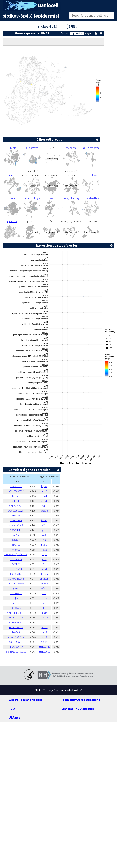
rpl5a (44, 598)
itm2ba (44, 574)
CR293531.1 (16, 574)
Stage (88, 33)
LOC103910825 (16, 511)
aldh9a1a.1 (44, 564)
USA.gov (14, 718)
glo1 (44, 608)
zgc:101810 (44, 652)
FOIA (12, 709)
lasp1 (44, 569)
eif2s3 (44, 589)
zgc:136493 (16, 569)
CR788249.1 (16, 486)
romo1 (44, 622)
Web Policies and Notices (25, 700)
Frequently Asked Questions (81, 700)
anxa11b (44, 579)
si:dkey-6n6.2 (16, 622)
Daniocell (48, 5)
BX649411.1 (16, 530)
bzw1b (44, 618)
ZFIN (73, 26)
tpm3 (44, 632)
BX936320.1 (16, 593)
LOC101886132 (16, 491)
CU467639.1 (16, 520)
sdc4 (44, 496)
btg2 (44, 554)
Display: (65, 33)
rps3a (44, 613)
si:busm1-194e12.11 (16, 652)
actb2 (44, 491)
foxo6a (16, 496)
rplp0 (44, 506)
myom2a (16, 550)
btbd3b (16, 501)
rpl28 (44, 550)
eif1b (44, 525)
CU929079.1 (16, 559)
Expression (77, 33)
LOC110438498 (16, 584)
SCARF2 (16, 564)
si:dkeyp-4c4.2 (16, 525)
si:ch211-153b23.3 (16, 613)
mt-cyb (44, 584)
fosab (44, 520)
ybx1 (44, 530)
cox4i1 (44, 535)
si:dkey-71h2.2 (16, 506)
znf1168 (16, 545)
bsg (44, 603)
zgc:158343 (44, 647)
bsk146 (16, 632)
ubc (44, 593)
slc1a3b (16, 540)
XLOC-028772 (16, 627)
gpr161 (16, 589)
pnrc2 (44, 637)
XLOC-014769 (16, 647)
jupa (44, 559)
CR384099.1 (16, 515)
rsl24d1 (44, 501)
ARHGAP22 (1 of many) (16, 554)
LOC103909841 (16, 642)
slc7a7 (16, 535)
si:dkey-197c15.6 (16, 637)
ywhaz (44, 627)
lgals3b (44, 511)
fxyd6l (44, 545)
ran (44, 540)
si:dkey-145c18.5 (16, 579)
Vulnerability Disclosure (78, 709)
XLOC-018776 (16, 618)
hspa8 (44, 486)
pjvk (16, 598)
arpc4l (44, 642)
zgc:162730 (44, 515)
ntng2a (16, 603)
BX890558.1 (16, 608)
